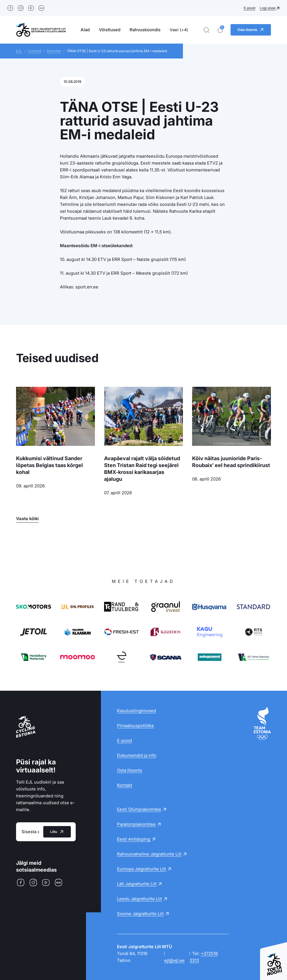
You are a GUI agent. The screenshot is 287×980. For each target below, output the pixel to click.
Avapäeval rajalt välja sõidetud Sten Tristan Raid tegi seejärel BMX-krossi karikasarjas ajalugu (142, 469)
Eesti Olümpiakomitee (139, 809)
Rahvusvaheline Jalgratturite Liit (149, 854)
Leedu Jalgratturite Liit (139, 899)
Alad (85, 30)
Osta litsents (130, 770)
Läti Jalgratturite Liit (137, 884)
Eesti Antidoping (134, 839)
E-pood (249, 8)
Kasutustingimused (136, 711)
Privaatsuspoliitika (135, 726)
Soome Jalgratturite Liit (140, 914)
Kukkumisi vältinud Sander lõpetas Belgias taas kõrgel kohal (49, 465)
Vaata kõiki (27, 519)
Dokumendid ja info (137, 755)
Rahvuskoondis (145, 30)
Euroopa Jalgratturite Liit (141, 869)
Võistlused (110, 30)
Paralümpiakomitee (136, 824)
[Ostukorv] (220, 30)
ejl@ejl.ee (174, 960)
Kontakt (125, 785)
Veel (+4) (179, 30)
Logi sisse (268, 8)
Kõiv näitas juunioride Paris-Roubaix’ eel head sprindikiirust (231, 462)
